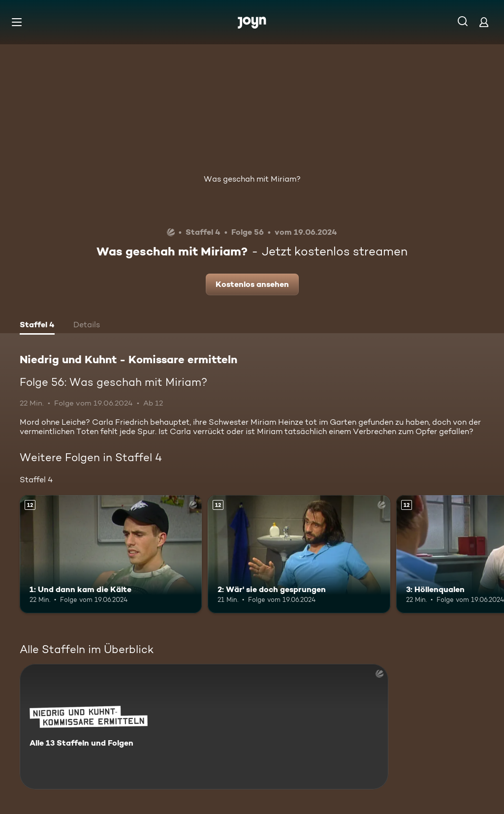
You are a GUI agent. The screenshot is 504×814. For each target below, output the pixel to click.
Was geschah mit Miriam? (252, 179)
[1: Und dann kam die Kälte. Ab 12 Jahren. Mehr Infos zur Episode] (111, 554)
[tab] (37, 326)
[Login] (484, 22)
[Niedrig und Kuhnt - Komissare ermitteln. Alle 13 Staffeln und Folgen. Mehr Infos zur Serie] (204, 727)
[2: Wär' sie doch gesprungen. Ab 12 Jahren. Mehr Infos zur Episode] (299, 554)
